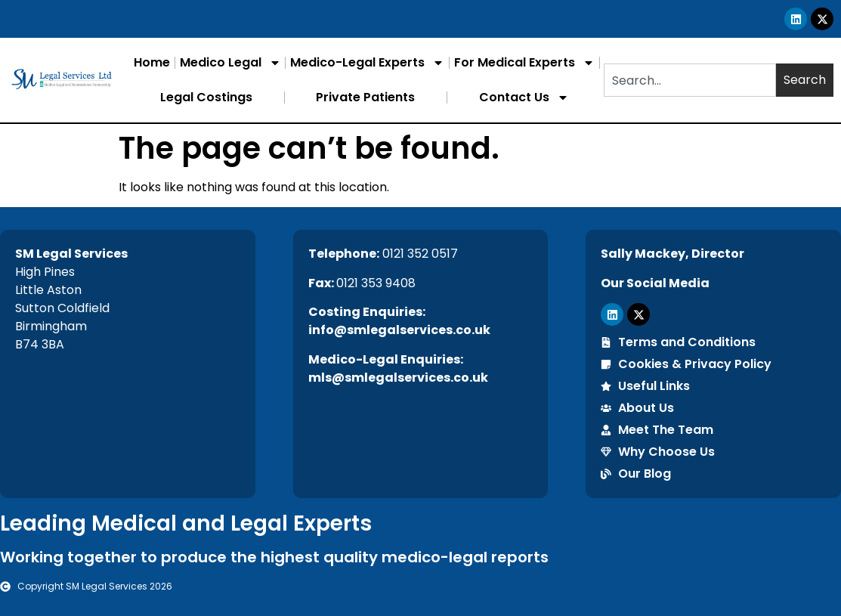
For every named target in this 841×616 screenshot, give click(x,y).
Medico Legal (230, 63)
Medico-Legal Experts (367, 63)
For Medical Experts (524, 63)
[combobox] (690, 80)
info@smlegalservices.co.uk (399, 330)
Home (152, 62)
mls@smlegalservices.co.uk (398, 378)
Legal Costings (206, 97)
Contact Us (524, 98)
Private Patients (365, 97)
